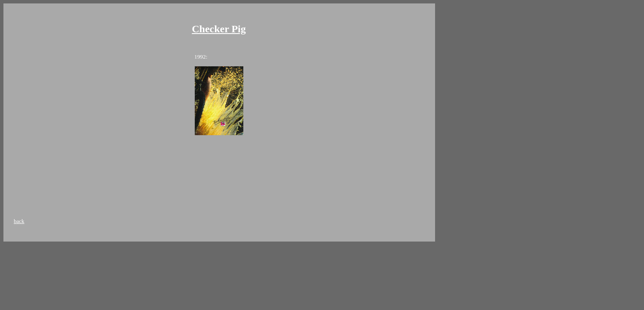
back (19, 221)
